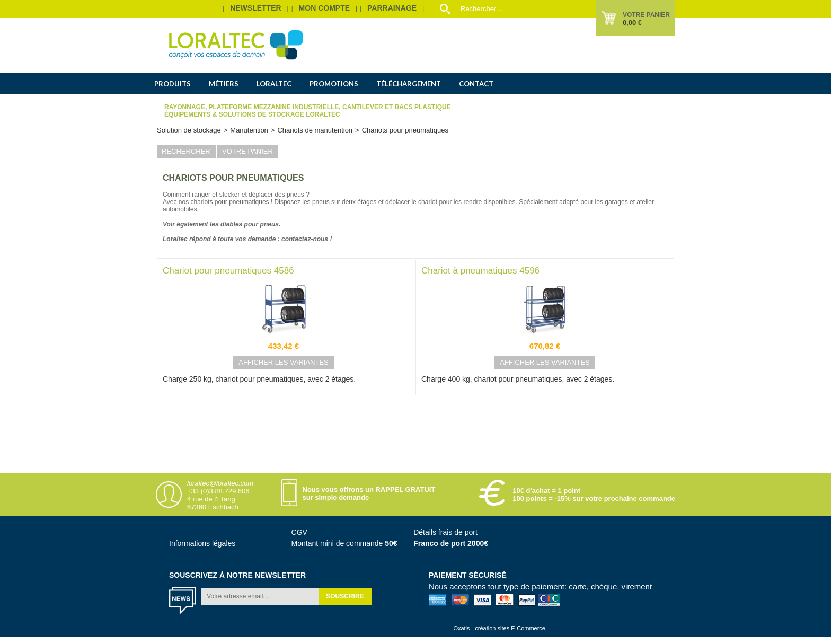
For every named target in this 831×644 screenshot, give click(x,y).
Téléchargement (409, 84)
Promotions (334, 84)
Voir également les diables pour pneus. (222, 224)
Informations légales (202, 543)
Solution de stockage (189, 130)
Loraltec (274, 84)
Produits (173, 84)
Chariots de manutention (315, 130)
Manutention (249, 130)
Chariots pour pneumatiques (405, 130)
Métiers (224, 84)
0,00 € (632, 23)
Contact (476, 84)
